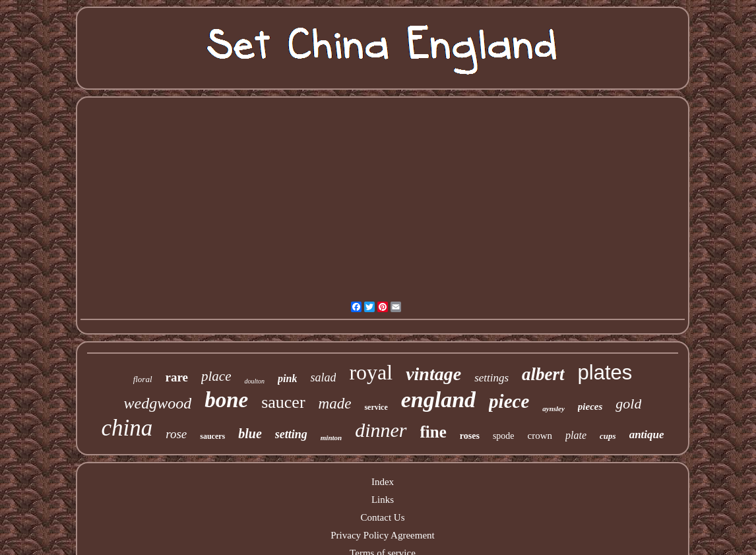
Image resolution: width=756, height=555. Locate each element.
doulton (254, 381)
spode (504, 436)
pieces (590, 407)
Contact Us (382, 517)
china (127, 428)
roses (470, 436)
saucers (212, 436)
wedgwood (158, 403)
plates (605, 373)
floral (143, 379)
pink (287, 378)
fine (433, 432)
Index (383, 482)
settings (491, 378)
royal (371, 372)
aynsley (553, 408)
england (438, 400)
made (335, 404)
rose (176, 434)
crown (540, 436)
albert (543, 374)
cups (608, 436)
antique (647, 435)
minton (331, 438)
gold (628, 404)
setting (291, 434)
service (376, 407)
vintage (433, 374)
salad (323, 377)
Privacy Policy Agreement (382, 535)
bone (226, 400)
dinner (381, 430)
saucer (283, 402)
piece (509, 401)
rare (177, 377)
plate (576, 435)
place (216, 376)
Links (383, 500)
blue (250, 434)
